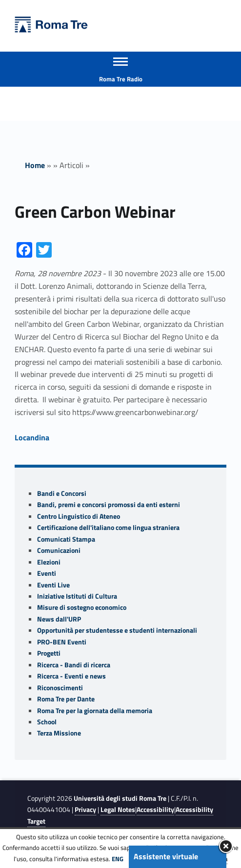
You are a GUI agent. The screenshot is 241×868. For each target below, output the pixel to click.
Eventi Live (53, 585)
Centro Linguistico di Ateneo (79, 516)
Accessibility (155, 810)
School (47, 722)
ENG (118, 859)
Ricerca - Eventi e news (71, 676)
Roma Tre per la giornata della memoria (95, 711)
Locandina (32, 437)
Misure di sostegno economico (82, 607)
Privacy (85, 810)
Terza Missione (59, 733)
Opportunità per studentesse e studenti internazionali (117, 630)
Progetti (49, 653)
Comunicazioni (59, 550)
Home (35, 165)
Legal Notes (118, 810)
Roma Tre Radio (121, 79)
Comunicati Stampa (66, 539)
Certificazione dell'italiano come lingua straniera (108, 528)
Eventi (47, 573)
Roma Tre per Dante (66, 699)
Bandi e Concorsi (62, 493)
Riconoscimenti (60, 688)
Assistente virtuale (166, 856)
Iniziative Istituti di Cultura (77, 596)
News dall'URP (59, 619)
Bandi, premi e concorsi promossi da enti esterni (109, 505)
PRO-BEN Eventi (62, 642)
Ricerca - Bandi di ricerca (74, 665)
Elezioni (49, 562)
